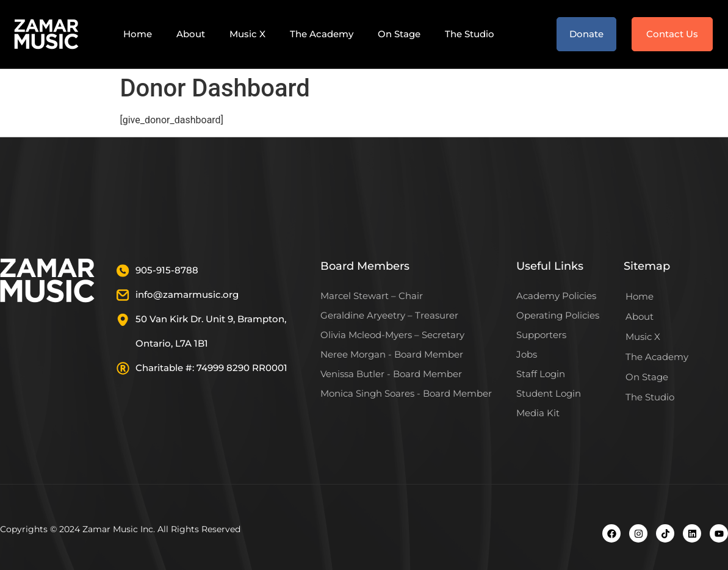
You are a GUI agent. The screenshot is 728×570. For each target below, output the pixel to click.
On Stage (399, 34)
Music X (247, 34)
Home (138, 34)
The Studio (470, 34)
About (191, 34)
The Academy (322, 34)
